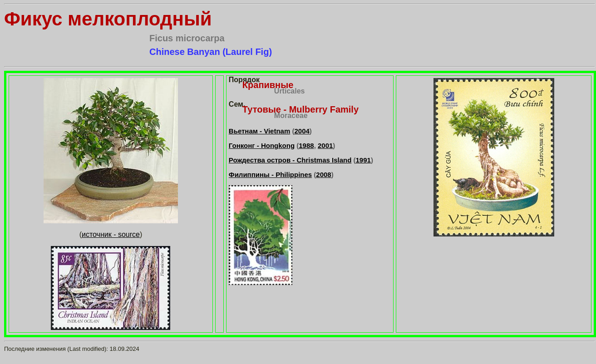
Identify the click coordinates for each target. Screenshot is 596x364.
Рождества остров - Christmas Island (290, 160)
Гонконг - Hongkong (262, 145)
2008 (323, 175)
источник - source (111, 234)
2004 (302, 131)
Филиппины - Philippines (270, 175)
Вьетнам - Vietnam (259, 131)
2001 (325, 145)
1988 (306, 145)
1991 (363, 160)
